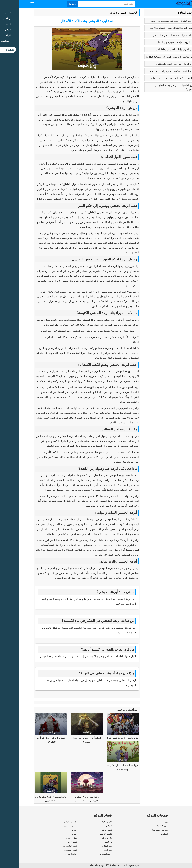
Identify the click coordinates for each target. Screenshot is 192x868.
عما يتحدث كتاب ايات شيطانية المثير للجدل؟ (154, 78)
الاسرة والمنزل (52, 822)
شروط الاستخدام (142, 826)
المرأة (56, 834)
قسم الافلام (89, 846)
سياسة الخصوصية (141, 830)
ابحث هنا (54, 4)
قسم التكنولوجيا (51, 846)
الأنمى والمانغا (88, 822)
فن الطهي (89, 842)
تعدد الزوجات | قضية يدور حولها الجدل (157, 42)
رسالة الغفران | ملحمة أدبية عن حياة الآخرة (155, 35)
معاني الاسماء (88, 854)
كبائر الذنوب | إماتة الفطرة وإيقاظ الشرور (155, 50)
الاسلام (91, 826)
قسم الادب (54, 842)
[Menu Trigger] (14, 4)
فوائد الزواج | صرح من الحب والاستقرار (157, 64)
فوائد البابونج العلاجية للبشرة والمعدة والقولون (153, 71)
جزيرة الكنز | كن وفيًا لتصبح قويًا (104, 738)
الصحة (56, 830)
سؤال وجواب (53, 838)
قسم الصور (89, 850)
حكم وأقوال (89, 838)
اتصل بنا (146, 834)
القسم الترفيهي (87, 834)
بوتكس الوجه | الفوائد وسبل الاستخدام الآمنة (154, 28)
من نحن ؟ (145, 822)
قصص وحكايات (99, 13)
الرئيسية (114, 13)
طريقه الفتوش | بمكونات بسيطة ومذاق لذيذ (154, 21)
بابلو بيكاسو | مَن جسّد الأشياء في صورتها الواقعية (152, 57)
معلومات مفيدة (52, 854)
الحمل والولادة (52, 826)
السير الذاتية (88, 830)
